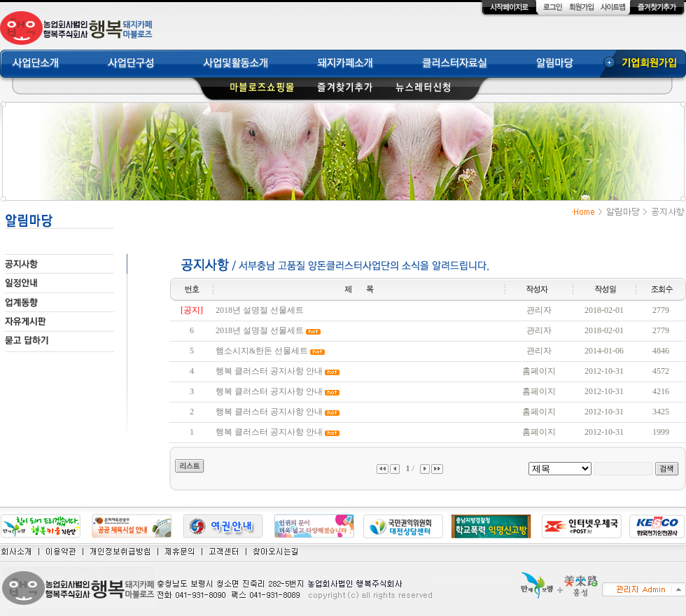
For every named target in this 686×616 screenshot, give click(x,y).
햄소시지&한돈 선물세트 (262, 351)
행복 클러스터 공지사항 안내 (269, 371)
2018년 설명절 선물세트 (260, 310)
